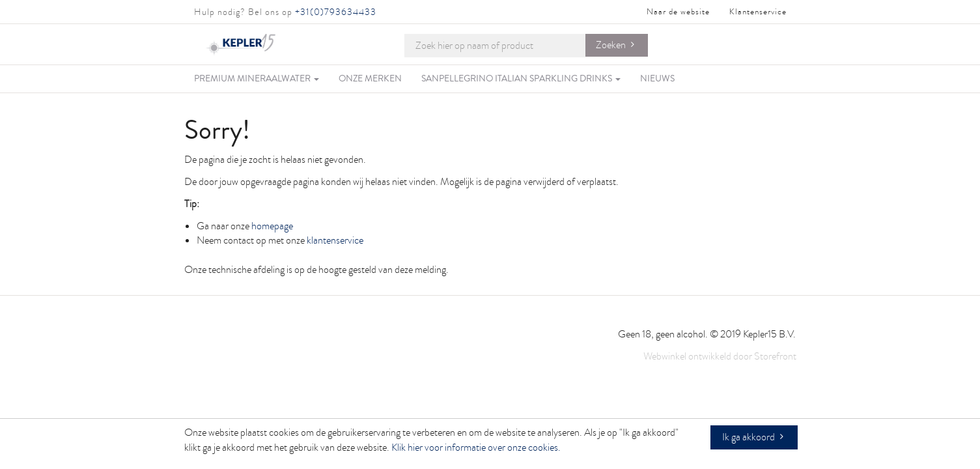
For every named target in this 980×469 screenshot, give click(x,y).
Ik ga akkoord (749, 437)
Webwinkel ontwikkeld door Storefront (720, 356)
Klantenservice (758, 12)
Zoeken (611, 45)
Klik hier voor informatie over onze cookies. (476, 448)
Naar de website (678, 12)
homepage (272, 226)
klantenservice (335, 240)
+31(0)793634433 (336, 12)
